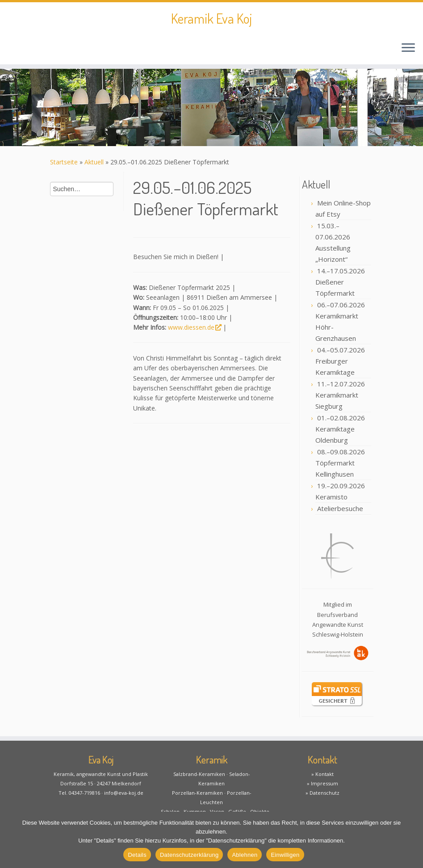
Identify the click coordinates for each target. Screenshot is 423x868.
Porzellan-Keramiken (197, 793)
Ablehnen (245, 855)
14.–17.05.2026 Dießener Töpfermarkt (340, 282)
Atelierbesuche (340, 508)
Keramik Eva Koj (211, 18)
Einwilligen (285, 855)
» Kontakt (322, 774)
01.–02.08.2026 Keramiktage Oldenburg (340, 429)
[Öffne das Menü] (408, 48)
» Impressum (322, 783)
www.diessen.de (195, 327)
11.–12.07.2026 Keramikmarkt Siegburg (340, 395)
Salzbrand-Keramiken (199, 774)
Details (137, 855)
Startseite (64, 162)
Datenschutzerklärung (189, 855)
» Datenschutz (322, 793)
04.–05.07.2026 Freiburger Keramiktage (340, 361)
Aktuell (94, 162)
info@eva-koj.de (124, 793)
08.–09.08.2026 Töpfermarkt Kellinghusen (340, 463)
